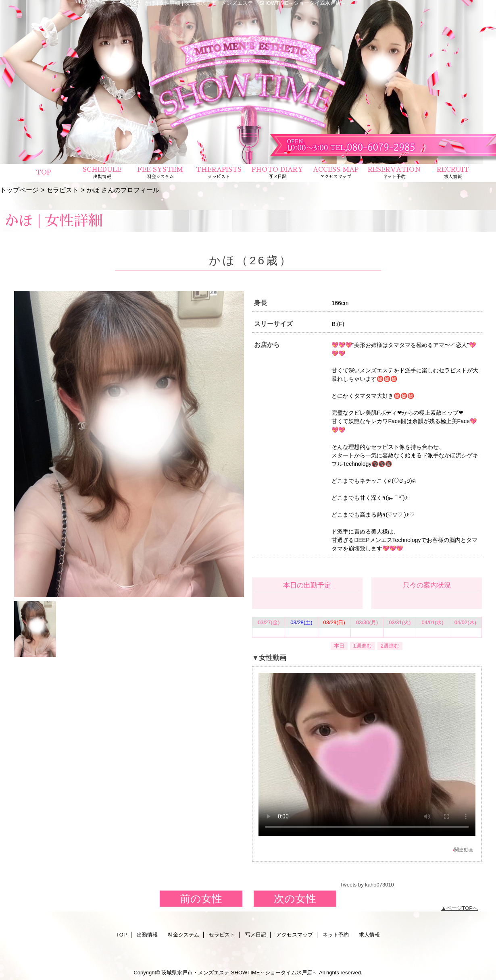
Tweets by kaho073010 (367, 885)
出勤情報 (147, 935)
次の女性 (295, 899)
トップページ (19, 190)
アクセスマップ (295, 935)
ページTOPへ (462, 908)
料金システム (183, 935)
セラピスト (63, 190)
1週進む (363, 646)
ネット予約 (336, 935)
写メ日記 (256, 935)
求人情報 (369, 935)
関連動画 (464, 850)
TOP (43, 172)
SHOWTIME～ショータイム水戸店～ (274, 973)
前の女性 (201, 899)
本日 (339, 646)
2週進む (390, 646)
